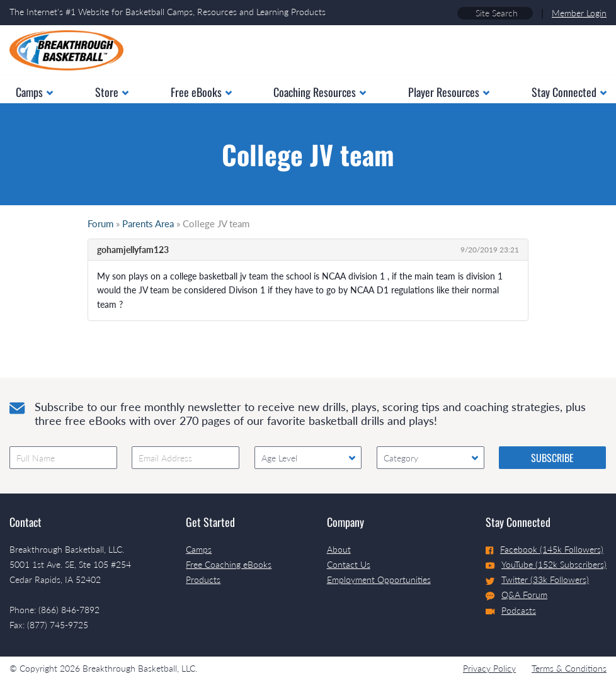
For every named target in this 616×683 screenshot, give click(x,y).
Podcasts (511, 610)
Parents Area (148, 223)
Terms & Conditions (569, 668)
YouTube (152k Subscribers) (546, 564)
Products (203, 579)
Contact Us (349, 564)
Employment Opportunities (379, 579)
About (339, 549)
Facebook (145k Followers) (545, 549)
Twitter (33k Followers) (537, 579)
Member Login (579, 13)
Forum (100, 223)
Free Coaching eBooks (229, 564)
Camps (199, 549)
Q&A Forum (516, 595)
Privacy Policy (489, 668)
